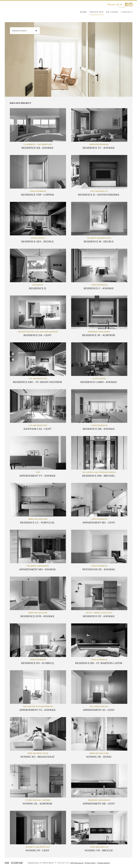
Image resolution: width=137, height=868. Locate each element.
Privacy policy (90, 863)
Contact (127, 12)
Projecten (97, 12)
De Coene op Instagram (131, 5)
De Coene (112, 12)
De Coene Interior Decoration (28, 11)
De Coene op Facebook (127, 5)
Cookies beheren (103, 863)
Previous (8, 59)
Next (129, 59)
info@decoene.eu (77, 863)
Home (84, 12)
